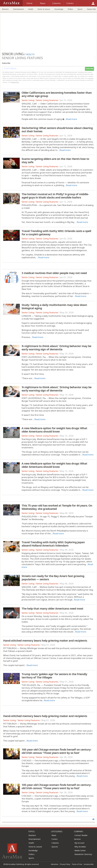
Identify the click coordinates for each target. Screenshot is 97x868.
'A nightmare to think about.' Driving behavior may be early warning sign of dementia (57, 389)
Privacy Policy (65, 864)
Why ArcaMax (80, 847)
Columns (55, 843)
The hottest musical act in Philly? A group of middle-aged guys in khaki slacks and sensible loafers (55, 196)
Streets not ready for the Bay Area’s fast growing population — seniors (53, 578)
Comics (55, 839)
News (54, 835)
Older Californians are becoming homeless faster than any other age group (57, 94)
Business (5, 9)
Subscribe (89, 69)
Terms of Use (77, 864)
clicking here (15, 82)
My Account (79, 843)
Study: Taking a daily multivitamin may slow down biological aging (54, 306)
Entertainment (18, 9)
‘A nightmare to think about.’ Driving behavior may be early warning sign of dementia (56, 348)
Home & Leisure (44, 9)
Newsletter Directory (83, 854)
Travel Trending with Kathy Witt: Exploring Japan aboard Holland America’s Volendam (53, 544)
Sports (80, 9)
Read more (71, 119)
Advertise (55, 864)
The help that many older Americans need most (52, 608)
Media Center (80, 850)
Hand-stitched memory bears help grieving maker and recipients (45, 640)
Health (31, 9)
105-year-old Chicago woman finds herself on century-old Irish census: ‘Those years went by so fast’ (57, 751)
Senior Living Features (47, 100)
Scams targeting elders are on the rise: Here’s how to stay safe (55, 160)
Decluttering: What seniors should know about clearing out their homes (57, 129)
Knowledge (59, 9)
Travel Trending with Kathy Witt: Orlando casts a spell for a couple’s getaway (56, 233)
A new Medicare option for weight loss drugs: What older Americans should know (54, 430)
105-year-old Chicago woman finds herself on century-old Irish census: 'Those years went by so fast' (57, 786)
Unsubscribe (89, 864)
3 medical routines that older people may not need (54, 273)
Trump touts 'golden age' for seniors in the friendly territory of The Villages (54, 676)
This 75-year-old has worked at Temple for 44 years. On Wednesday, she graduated (57, 507)
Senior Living (28, 100)
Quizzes (55, 847)
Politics (70, 9)
